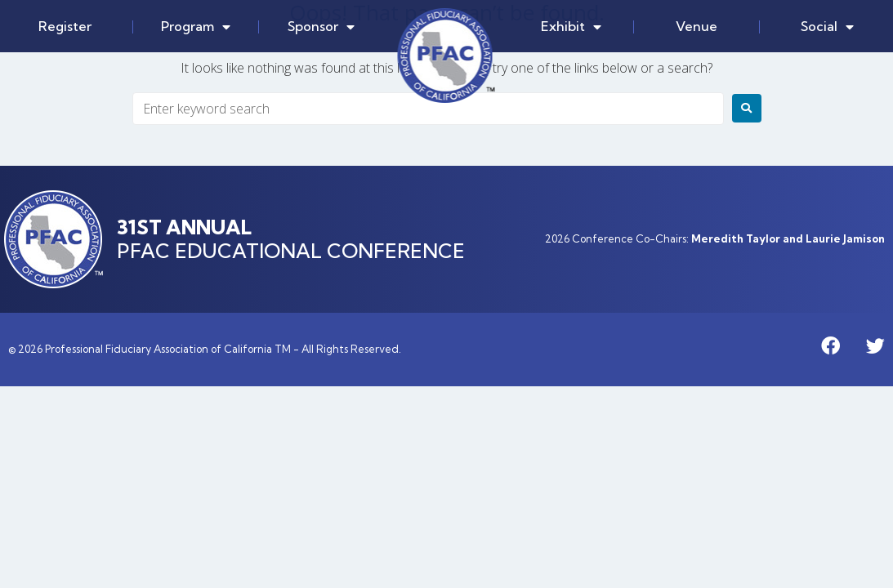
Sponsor (321, 27)
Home (446, 56)
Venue (697, 26)
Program (196, 27)
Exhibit (571, 27)
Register (65, 26)
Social (827, 27)
